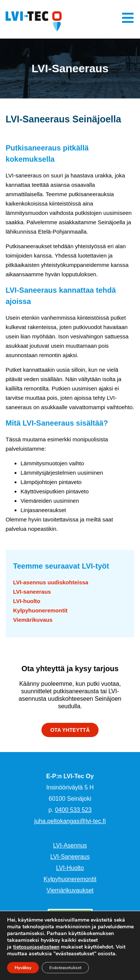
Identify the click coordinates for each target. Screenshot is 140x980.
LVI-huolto (27, 601)
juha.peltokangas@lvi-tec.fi (70, 821)
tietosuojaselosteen (36, 947)
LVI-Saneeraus (70, 857)
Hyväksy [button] (23, 968)
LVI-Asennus (70, 845)
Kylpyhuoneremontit (40, 610)
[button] (70, 730)
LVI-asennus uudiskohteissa (51, 582)
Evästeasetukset (65, 968)
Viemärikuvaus (33, 620)
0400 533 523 (73, 810)
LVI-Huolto (70, 868)
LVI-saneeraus (32, 592)
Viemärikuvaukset (70, 890)
